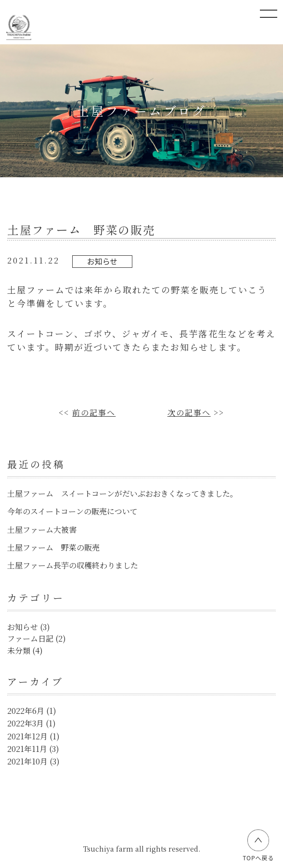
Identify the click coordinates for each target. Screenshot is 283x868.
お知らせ (103, 261)
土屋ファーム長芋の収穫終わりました (73, 565)
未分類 (19, 651)
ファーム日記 (30, 638)
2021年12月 (27, 736)
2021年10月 (27, 761)
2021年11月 (27, 749)
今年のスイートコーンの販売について (72, 511)
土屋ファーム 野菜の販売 (53, 547)
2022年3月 (26, 723)
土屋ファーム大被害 (42, 530)
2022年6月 (26, 711)
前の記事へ (94, 413)
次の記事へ (189, 413)
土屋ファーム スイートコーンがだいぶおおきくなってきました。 (122, 493)
